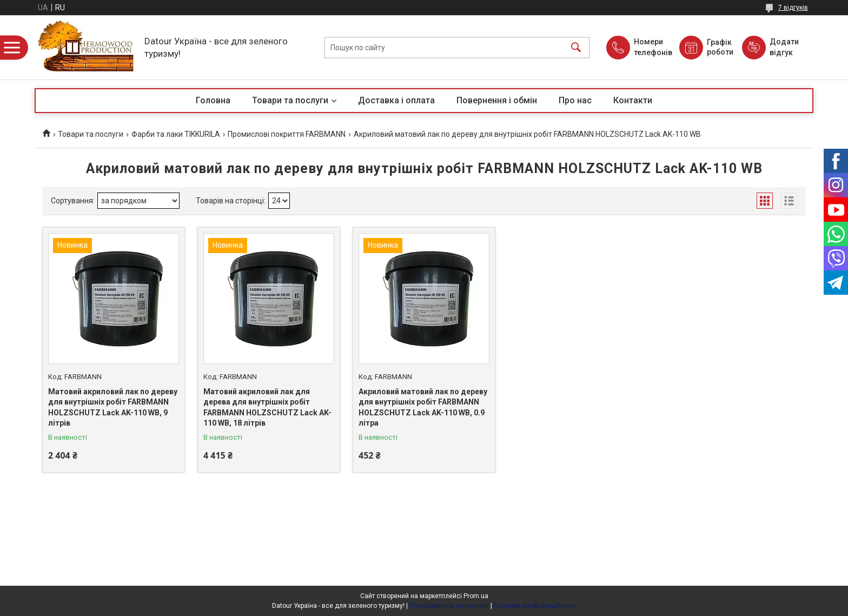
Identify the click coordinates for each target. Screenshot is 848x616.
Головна (213, 100)
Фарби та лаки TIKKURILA (176, 134)
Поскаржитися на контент (449, 606)
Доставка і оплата (396, 100)
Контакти (633, 100)
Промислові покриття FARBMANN (287, 134)
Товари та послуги (290, 100)
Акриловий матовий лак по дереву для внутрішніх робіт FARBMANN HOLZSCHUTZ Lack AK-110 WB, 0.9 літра (423, 408)
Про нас (575, 100)
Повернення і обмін (497, 100)
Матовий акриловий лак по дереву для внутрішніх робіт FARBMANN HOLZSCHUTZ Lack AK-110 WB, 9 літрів (113, 408)
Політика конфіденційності (535, 606)
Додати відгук (784, 47)
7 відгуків (793, 8)
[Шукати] (576, 47)
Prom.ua (476, 596)
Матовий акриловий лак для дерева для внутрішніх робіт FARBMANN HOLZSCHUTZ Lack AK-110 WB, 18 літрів (267, 408)
